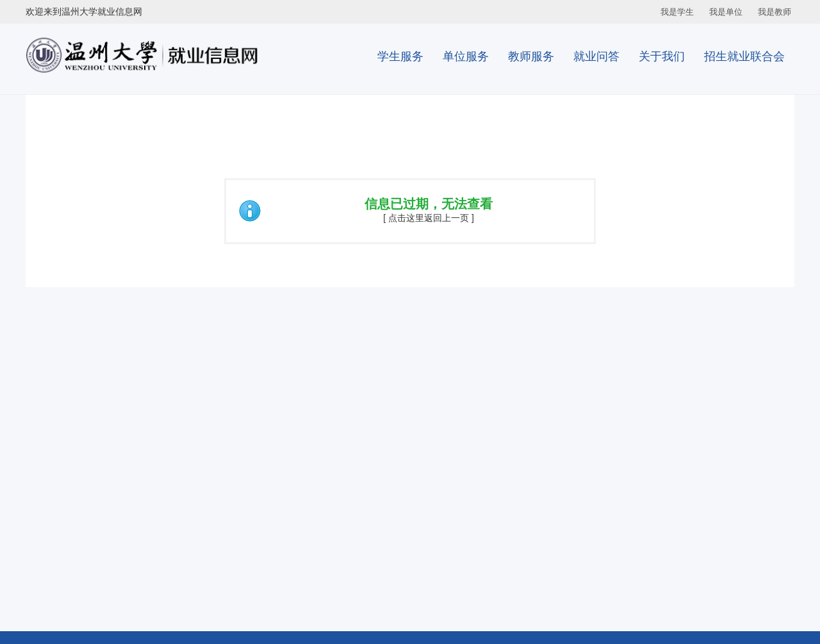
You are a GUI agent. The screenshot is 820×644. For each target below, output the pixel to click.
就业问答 (596, 56)
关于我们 (662, 56)
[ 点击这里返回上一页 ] (429, 218)
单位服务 (466, 56)
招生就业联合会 (744, 56)
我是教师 (775, 12)
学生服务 (400, 56)
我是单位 (726, 12)
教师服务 (531, 56)
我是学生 (677, 12)
